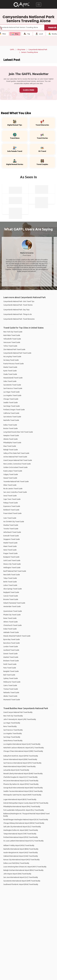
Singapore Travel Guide (12, 539)
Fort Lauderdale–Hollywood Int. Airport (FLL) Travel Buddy (24, 810)
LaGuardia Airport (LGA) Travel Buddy (16, 770)
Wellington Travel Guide (12, 568)
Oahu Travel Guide (10, 381)
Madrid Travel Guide (10, 543)
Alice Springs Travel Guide (13, 589)
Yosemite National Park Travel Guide (16, 481)
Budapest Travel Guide (11, 557)
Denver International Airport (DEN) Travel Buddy (20, 759)
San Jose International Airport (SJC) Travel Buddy (21, 877)
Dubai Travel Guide (10, 629)
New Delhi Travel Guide (12, 575)
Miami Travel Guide (10, 546)
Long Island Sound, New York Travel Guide (18, 432)
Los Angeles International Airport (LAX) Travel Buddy (22, 744)
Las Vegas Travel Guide (12, 392)
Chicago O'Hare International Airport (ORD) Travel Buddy (23, 751)
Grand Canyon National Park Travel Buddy (18, 712)
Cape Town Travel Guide (12, 499)
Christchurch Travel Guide (13, 625)
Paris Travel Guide (10, 668)
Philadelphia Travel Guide (12, 443)
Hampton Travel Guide (11, 436)
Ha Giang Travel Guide (11, 360)
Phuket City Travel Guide (12, 615)
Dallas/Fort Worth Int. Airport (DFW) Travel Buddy (21, 756)
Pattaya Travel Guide (11, 503)
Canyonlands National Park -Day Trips (16, 310)
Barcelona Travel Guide (12, 643)
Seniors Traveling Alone (30, 52)
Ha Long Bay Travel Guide (12, 357)
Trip (27, 34)
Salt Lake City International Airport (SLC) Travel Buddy (22, 827)
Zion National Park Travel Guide (14, 349)
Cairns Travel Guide (10, 685)
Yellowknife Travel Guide (12, 339)
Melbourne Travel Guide (12, 682)
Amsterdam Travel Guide (12, 606)
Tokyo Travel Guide (10, 578)
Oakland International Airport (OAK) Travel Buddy (21, 856)
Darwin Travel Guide (10, 654)
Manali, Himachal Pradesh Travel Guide (17, 636)
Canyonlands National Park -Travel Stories (18, 305)
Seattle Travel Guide (11, 403)
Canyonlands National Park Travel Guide (17, 353)
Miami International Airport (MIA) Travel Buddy (19, 766)
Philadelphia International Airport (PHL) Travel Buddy (22, 807)
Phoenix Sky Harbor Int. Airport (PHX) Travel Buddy (21, 784)
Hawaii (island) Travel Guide (13, 378)
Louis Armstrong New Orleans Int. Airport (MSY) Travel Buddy (25, 867)
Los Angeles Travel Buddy (13, 733)
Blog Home (21, 50)
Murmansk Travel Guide (12, 700)
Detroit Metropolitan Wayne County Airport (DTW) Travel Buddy (26, 803)
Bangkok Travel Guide (11, 671)
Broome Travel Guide (11, 599)
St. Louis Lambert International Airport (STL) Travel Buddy (23, 841)
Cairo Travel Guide (10, 518)
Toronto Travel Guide (11, 529)
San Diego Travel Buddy (12, 737)
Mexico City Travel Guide (12, 564)
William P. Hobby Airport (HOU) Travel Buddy (19, 845)
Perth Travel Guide (10, 664)
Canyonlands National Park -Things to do (18, 314)
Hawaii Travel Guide (10, 478)
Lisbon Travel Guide (10, 585)
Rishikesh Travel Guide (11, 510)
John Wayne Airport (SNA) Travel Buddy (17, 874)
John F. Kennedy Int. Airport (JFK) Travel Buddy (20, 719)
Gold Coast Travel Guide (12, 560)
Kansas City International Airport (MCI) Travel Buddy (21, 860)
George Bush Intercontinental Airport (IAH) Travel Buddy (23, 788)
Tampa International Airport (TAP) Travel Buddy (20, 834)
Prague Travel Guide (10, 553)
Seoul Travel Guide (10, 496)
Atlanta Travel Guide (11, 439)
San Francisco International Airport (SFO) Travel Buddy (22, 763)
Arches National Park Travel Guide (15, 457)
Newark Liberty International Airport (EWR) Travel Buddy (23, 774)
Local (39, 34)
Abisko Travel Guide (10, 696)
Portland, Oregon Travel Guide (14, 410)
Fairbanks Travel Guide (11, 693)
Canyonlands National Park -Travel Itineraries (19, 319)
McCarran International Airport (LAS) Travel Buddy (21, 781)
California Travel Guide (11, 413)
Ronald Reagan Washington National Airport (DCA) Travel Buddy (26, 820)
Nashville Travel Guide (11, 420)
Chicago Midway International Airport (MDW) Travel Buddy (24, 823)
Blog (15, 34)
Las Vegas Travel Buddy (12, 723)
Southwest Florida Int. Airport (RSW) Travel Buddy (21, 884)
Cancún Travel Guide (11, 596)
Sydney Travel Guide (11, 678)
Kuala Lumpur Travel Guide (13, 471)
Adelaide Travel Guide (11, 632)
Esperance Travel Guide (12, 506)
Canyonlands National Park (38, 50)
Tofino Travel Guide (10, 346)
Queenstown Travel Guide (13, 611)
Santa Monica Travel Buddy (13, 741)
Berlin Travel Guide (10, 582)
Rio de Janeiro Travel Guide (13, 489)
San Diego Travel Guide (12, 406)
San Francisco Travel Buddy (13, 730)
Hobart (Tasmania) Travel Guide (14, 603)
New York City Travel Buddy (13, 716)
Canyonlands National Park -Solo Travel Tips (19, 301)
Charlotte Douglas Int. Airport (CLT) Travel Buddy (20, 777)
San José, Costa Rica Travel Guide (15, 492)
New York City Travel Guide (13, 332)
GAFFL (12, 50)
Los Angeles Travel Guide (12, 395)
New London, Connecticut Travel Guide (17, 464)
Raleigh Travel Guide (11, 450)
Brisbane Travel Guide (11, 661)
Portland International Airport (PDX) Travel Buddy (21, 837)
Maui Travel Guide (10, 446)
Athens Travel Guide (11, 622)
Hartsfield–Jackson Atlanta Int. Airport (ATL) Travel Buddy (24, 748)
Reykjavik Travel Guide (11, 592)
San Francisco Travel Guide (13, 388)
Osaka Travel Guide (10, 374)
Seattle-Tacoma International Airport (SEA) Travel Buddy (23, 791)
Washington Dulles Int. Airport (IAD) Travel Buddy (21, 830)
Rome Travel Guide (10, 618)
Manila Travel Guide (10, 367)
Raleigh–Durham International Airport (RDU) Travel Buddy (23, 870)
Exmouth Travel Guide (11, 536)
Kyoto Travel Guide (10, 371)
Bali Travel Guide (9, 675)
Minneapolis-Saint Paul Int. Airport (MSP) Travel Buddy (22, 795)
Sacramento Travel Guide (12, 385)
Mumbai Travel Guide (11, 525)
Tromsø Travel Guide (11, 689)
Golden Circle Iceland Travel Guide (15, 467)
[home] (22, 5)
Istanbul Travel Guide (11, 657)
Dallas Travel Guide (10, 425)
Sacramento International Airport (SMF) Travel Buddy (22, 881)
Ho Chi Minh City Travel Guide (14, 522)
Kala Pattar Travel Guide (12, 335)
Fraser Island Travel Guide (12, 513)
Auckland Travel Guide (11, 650)
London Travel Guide (11, 647)
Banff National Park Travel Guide (15, 571)
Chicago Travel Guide (11, 399)
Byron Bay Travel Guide (12, 639)
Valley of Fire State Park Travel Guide (16, 453)
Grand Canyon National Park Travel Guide (18, 460)
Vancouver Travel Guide (12, 342)
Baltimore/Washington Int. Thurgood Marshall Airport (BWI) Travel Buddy (27, 815)
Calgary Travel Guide (11, 474)
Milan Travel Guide (10, 485)
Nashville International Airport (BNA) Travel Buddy (21, 849)
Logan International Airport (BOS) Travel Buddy (20, 799)
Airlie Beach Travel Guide (12, 532)
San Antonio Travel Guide (12, 417)
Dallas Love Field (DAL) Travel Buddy (16, 863)
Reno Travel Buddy (10, 726)
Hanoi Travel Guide (10, 550)
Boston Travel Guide (11, 428)
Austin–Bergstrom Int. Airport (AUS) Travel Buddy (21, 853)
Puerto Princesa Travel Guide (14, 364)
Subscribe (29, 90)
